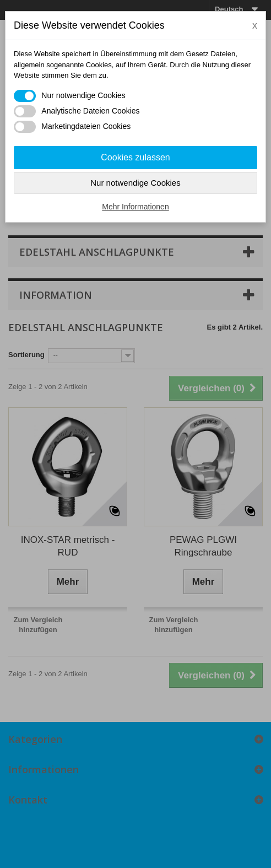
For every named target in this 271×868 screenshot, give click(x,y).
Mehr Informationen (135, 207)
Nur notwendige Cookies (135, 183)
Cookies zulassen (135, 157)
